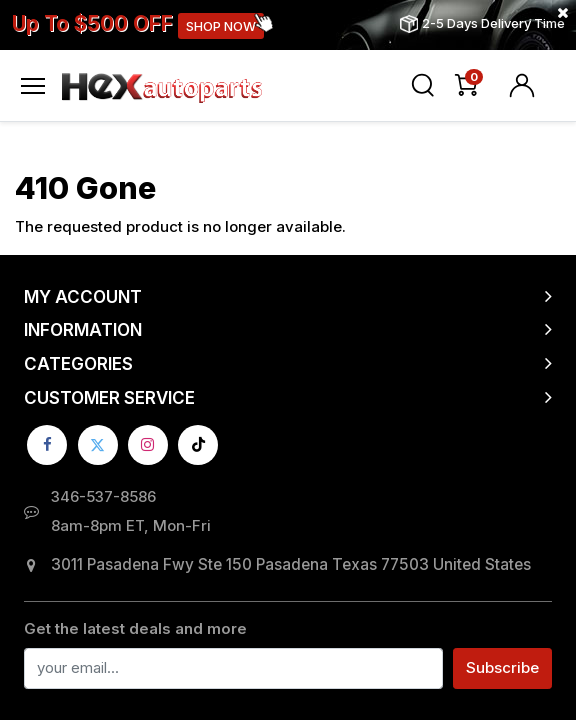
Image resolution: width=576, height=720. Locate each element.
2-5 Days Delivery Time (493, 23)
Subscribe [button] (502, 667)
